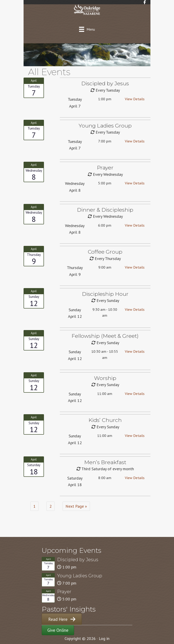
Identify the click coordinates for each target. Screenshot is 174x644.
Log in (104, 638)
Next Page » (76, 506)
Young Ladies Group (80, 576)
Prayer (64, 592)
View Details (135, 99)
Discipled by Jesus (78, 560)
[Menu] (87, 29)
